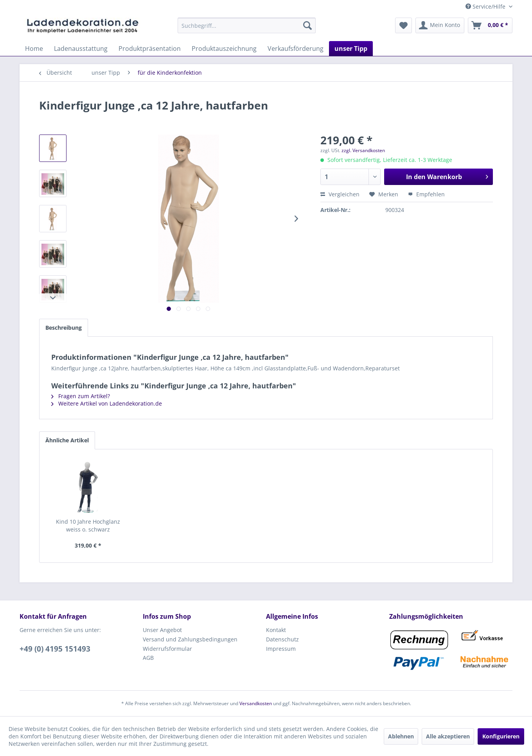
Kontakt (276, 630)
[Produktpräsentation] (150, 48)
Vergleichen (340, 194)
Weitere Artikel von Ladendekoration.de (107, 403)
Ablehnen (401, 736)
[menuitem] (247, 25)
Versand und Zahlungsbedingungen (190, 639)
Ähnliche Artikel (67, 440)
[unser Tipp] (351, 48)
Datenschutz (282, 639)
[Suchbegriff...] (247, 25)
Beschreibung (64, 328)
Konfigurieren (501, 736)
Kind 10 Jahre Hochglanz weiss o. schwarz (88, 525)
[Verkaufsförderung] (296, 48)
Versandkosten (256, 703)
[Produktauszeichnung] (224, 48)
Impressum (281, 649)
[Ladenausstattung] (81, 48)
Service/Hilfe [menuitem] (486, 6)
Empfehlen (426, 194)
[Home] (34, 48)
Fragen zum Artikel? (81, 396)
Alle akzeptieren (448, 736)
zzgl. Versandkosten (363, 150)
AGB (148, 658)
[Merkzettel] (403, 25)
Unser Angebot (162, 630)
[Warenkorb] (490, 25)
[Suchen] (307, 25)
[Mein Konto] (440, 25)
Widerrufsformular (167, 649)
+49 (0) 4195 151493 (55, 649)
